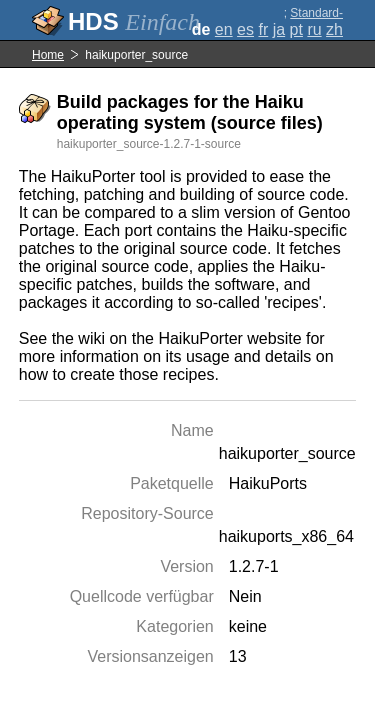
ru (314, 29)
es (245, 29)
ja (279, 29)
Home (48, 55)
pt (296, 29)
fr (263, 29)
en (224, 29)
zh (334, 29)
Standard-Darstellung (312, 20)
